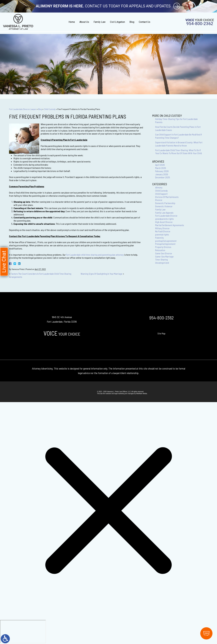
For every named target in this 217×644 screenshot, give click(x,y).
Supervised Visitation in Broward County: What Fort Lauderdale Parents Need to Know (179, 144)
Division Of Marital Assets (167, 197)
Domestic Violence (164, 206)
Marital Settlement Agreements (170, 225)
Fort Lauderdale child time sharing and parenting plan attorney (95, 255)
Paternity (160, 238)
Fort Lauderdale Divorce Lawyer (23, 109)
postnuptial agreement (166, 241)
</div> (23, 632)
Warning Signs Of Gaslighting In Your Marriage (101, 274)
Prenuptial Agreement (165, 244)
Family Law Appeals (164, 213)
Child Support (161, 194)
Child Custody (50, 109)
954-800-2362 (200, 24)
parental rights (162, 234)
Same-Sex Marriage (164, 256)
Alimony (159, 187)
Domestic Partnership (165, 203)
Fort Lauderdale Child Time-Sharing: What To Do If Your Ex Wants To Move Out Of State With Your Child (178, 152)
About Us (84, 22)
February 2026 (162, 171)
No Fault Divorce (163, 231)
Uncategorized (162, 263)
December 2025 (163, 177)
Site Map (161, 333)
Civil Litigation (117, 22)
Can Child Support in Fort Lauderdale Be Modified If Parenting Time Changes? (178, 136)
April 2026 (160, 165)
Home (72, 22)
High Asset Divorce (164, 222)
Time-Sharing (161, 259)
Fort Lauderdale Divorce (166, 216)
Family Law (100, 22)
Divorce (159, 200)
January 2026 (162, 174)
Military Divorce (162, 228)
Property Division (163, 247)
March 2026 (161, 168)
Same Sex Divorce (164, 253)
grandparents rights (164, 219)
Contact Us (145, 22)
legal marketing (120, 394)
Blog (132, 22)
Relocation (160, 250)
